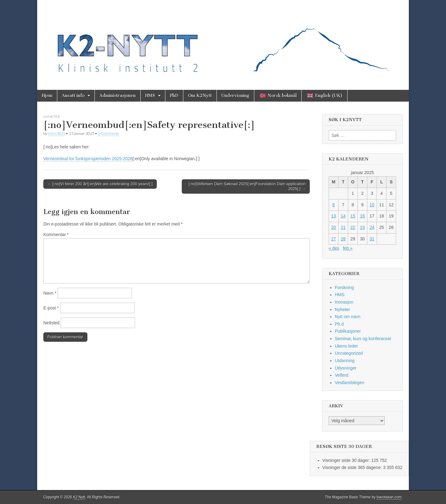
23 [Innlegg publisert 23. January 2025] (362, 227)
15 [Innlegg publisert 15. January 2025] (353, 216)
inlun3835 (57, 133)
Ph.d (339, 324)
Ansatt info (73, 96)
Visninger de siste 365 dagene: (353, 467)
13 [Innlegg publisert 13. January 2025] (334, 216)
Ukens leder (346, 346)
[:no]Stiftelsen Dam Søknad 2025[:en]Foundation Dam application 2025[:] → (247, 186)
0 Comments (108, 133)
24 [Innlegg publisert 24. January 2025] (372, 227)
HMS (150, 96)
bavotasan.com (389, 497)
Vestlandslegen (350, 383)
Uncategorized (349, 353)
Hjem (47, 96)
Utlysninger (346, 368)
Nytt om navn (348, 317)
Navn (50, 293)
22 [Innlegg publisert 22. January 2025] (353, 227)
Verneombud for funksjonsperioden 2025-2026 (88, 159)
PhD (174, 96)
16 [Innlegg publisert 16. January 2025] (362, 216)
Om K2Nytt (200, 96)
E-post (51, 308)
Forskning (344, 287)
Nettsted (51, 323)
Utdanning (345, 361)
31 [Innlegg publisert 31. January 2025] (372, 239)
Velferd (342, 375)
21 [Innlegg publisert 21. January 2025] (343, 227)
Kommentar (56, 234)
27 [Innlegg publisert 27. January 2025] (334, 239)
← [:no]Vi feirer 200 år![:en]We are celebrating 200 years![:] (100, 184)
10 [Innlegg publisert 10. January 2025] (372, 205)
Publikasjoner (348, 331)
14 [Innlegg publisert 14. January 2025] (343, 216)
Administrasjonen (118, 96)
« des (334, 248)
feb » (348, 248)
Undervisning (235, 96)
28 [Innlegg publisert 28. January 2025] (343, 239)
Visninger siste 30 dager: (347, 460)
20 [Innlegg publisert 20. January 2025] (334, 227)
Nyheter (52, 117)
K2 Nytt (79, 497)
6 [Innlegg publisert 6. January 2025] (334, 205)
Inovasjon (344, 302)
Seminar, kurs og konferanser (363, 339)
